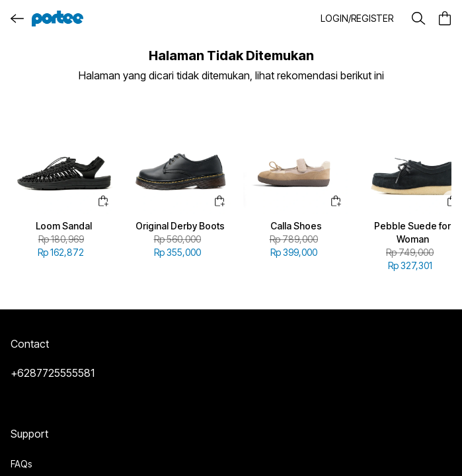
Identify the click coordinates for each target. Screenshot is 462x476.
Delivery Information (51, 408)
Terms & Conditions (50, 432)
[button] (357, 19)
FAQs (21, 384)
